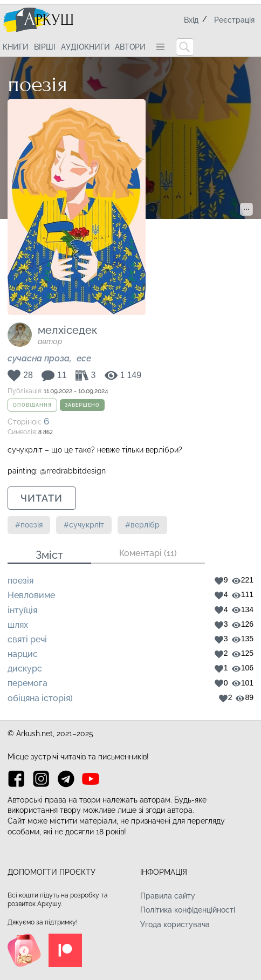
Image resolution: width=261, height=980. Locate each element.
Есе (84, 358)
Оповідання (32, 405)
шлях (18, 625)
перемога (28, 683)
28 (28, 376)
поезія (20, 581)
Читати (42, 498)
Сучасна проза (39, 358)
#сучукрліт (84, 525)
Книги (16, 47)
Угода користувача (175, 924)
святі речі (27, 639)
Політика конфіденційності (188, 910)
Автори (130, 47)
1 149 (131, 376)
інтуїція (22, 610)
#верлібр (142, 525)
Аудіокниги (85, 47)
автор (50, 341)
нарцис (23, 654)
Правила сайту (168, 896)
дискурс (25, 669)
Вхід (191, 20)
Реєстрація (234, 20)
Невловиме (31, 595)
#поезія (29, 525)
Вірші (45, 47)
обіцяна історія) (40, 698)
